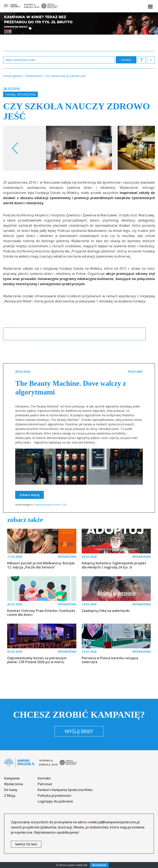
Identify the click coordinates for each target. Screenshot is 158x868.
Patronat (45, 784)
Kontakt (44, 778)
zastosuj (126, 60)
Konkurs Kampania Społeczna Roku (65, 790)
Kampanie (12, 778)
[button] (150, 6)
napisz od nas (26, 844)
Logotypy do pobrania (55, 801)
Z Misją (10, 796)
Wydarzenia (26, 94)
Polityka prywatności (54, 796)
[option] (79, 148)
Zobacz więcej (30, 495)
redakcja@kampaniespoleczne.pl (114, 822)
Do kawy (11, 790)
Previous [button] (15, 148)
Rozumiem (99, 865)
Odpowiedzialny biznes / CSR (50, 505)
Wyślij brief (79, 731)
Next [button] (143, 148)
